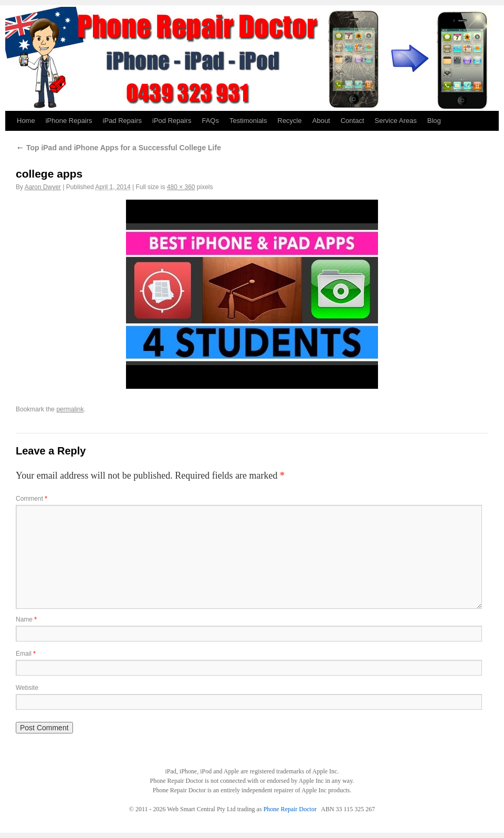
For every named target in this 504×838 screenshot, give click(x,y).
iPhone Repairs (69, 121)
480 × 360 (181, 187)
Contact (353, 121)
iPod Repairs (172, 121)
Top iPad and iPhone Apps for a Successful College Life (118, 148)
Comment (31, 499)
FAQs (210, 121)
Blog (434, 121)
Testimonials (248, 121)
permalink (70, 409)
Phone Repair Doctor (290, 809)
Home (26, 121)
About (321, 121)
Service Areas (396, 121)
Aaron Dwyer (43, 187)
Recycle (290, 121)
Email (26, 654)
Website (27, 688)
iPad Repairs (122, 121)
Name (26, 619)
